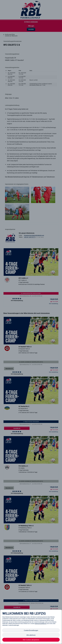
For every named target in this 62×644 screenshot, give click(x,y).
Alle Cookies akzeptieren (31, 640)
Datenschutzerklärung (41, 623)
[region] (31, 627)
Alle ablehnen (31, 635)
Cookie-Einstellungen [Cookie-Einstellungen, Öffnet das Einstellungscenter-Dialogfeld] (31, 630)
